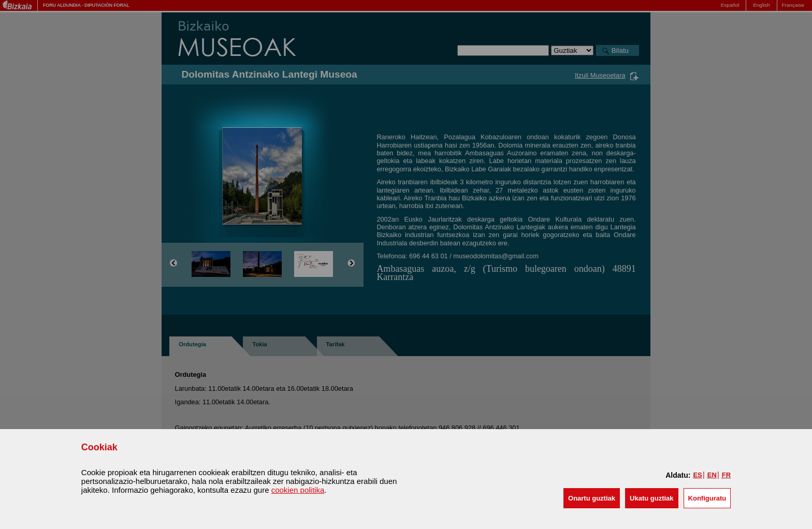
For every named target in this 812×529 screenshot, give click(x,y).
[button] (592, 498)
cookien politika (298, 490)
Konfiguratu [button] (707, 498)
